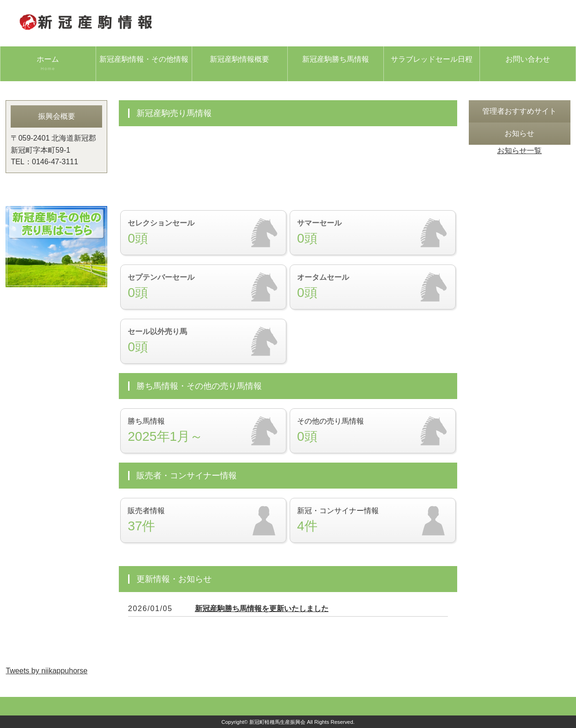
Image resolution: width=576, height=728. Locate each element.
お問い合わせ (528, 59)
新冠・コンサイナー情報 (373, 520)
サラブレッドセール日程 (432, 59)
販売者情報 (203, 520)
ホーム (48, 64)
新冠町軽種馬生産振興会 (277, 722)
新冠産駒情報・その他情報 (144, 59)
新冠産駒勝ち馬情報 (336, 59)
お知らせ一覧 (519, 151)
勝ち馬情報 (203, 431)
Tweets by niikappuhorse (46, 671)
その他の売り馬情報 (373, 431)
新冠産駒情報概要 (239, 59)
